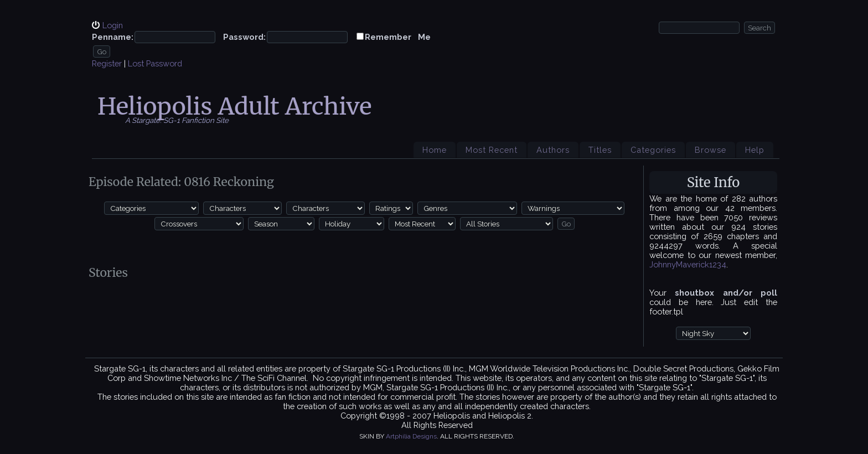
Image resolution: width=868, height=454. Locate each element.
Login (113, 25)
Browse (711, 150)
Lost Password (155, 63)
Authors (553, 150)
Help (755, 150)
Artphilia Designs (411, 436)
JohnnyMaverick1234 (688, 264)
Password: (244, 37)
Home (435, 150)
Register (107, 63)
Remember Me (398, 37)
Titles (600, 150)
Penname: (113, 37)
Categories (653, 150)
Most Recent (492, 150)
